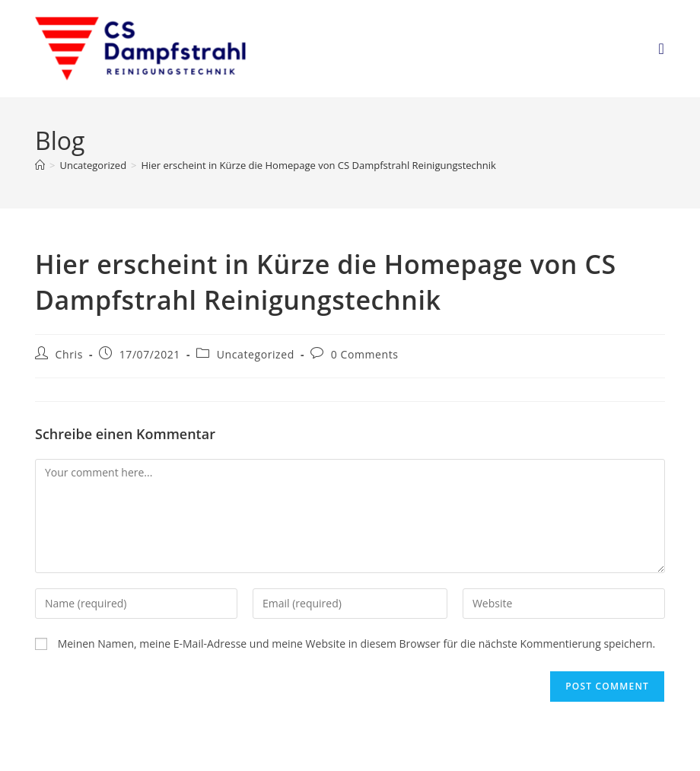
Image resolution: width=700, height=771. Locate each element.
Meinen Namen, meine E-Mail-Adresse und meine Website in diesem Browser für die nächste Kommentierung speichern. (357, 644)
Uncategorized (256, 354)
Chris (69, 354)
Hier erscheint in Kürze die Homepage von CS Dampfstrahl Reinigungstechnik (319, 165)
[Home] (40, 165)
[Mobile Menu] (662, 48)
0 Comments (365, 354)
